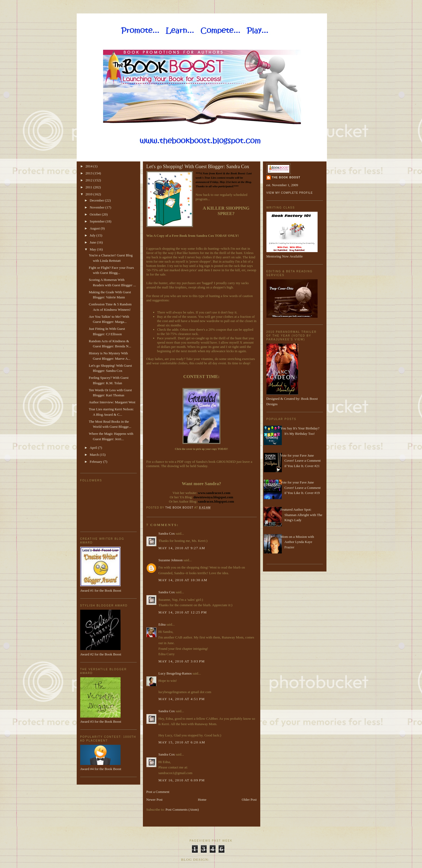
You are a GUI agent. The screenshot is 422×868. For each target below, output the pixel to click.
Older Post (249, 800)
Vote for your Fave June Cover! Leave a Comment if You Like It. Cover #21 (301, 461)
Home (202, 800)
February (96, 462)
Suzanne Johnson (171, 560)
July (93, 235)
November (97, 207)
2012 (89, 180)
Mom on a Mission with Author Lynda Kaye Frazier (297, 542)
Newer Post (154, 800)
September (98, 221)
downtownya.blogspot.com (213, 497)
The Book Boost (286, 177)
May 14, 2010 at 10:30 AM (183, 580)
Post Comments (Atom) (182, 809)
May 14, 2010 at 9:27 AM (182, 548)
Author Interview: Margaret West (112, 402)
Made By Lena (226, 860)
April (94, 448)
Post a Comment (158, 792)
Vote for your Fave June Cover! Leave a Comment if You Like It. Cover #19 (301, 488)
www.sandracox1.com (214, 493)
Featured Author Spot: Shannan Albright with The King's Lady (301, 515)
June (93, 242)
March (95, 455)
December (97, 200)
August (95, 228)
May (93, 249)
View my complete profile (290, 193)
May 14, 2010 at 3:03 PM (182, 661)
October (96, 214)
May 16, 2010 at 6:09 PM (182, 780)
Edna (162, 624)
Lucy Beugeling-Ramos (175, 673)
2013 (89, 173)
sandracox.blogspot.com (216, 501)
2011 (89, 187)
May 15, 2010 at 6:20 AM (182, 742)
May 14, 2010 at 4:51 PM (182, 699)
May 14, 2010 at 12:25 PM (183, 612)
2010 (89, 194)
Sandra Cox (167, 533)
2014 (89, 166)
